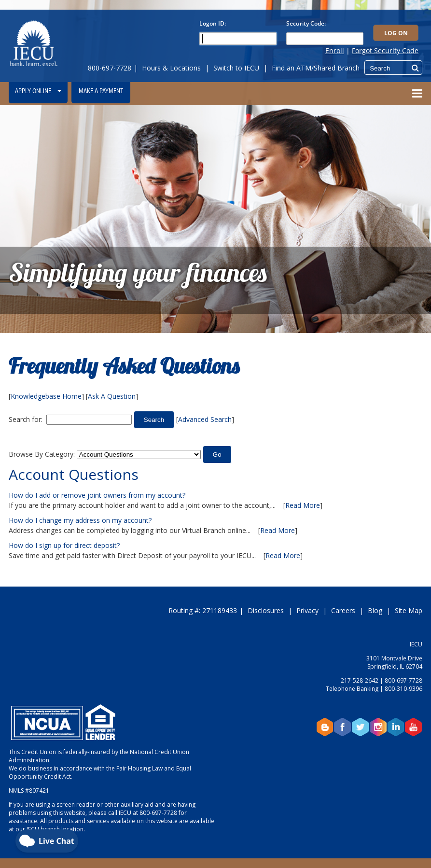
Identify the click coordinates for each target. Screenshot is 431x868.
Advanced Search (205, 419)
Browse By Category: (42, 454)
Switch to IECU (236, 68)
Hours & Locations (171, 68)
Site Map (409, 610)
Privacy (307, 610)
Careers (343, 610)
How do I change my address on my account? (80, 520)
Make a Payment (101, 91)
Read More (303, 505)
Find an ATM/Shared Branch (316, 68)
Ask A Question (112, 396)
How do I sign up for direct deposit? (64, 545)
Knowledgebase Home (46, 396)
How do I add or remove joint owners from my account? (97, 495)
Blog (375, 610)
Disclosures (266, 610)
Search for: (26, 419)
